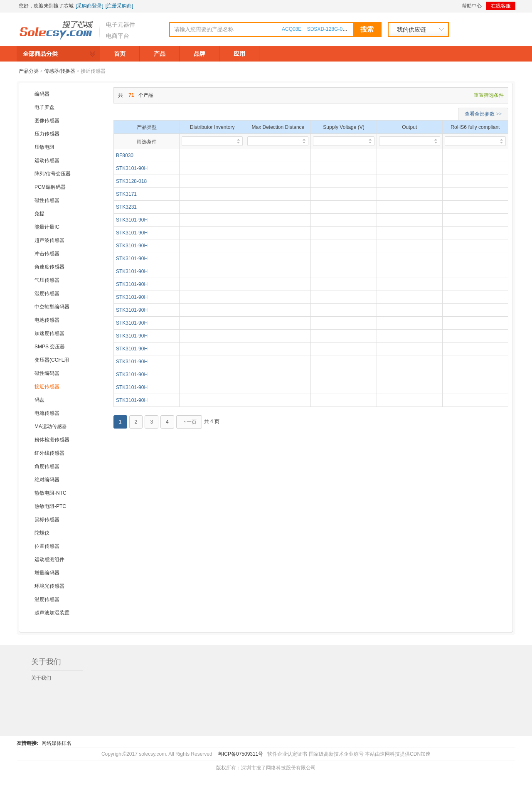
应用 (239, 54)
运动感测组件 (49, 559)
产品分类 (29, 71)
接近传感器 (47, 387)
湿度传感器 (47, 293)
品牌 (199, 54)
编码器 (42, 94)
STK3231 (126, 207)
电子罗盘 (44, 107)
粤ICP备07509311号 (240, 754)
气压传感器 (47, 280)
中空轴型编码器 (52, 307)
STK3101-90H (132, 168)
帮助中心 (472, 6)
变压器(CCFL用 (52, 360)
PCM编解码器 (50, 187)
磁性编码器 (47, 373)
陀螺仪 (42, 533)
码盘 (39, 400)
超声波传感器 (49, 240)
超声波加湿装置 (52, 613)
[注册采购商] (119, 6)
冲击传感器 (47, 254)
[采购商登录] (90, 6)
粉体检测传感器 (52, 440)
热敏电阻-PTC (50, 506)
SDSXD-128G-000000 (332, 29)
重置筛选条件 (489, 95)
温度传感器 (47, 599)
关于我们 (41, 678)
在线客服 (501, 6)
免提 (39, 214)
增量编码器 (47, 573)
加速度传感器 (49, 333)
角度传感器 (47, 466)
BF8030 (125, 155)
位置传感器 (47, 546)
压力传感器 (47, 134)
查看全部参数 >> (483, 114)
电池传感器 (47, 320)
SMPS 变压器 (50, 347)
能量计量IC (47, 227)
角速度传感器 (49, 267)
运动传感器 (47, 160)
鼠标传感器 (47, 520)
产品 (160, 54)
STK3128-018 (131, 181)
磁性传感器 (47, 200)
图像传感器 (47, 121)
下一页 (189, 422)
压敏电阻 (44, 147)
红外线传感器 (49, 453)
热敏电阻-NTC (50, 493)
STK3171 (126, 194)
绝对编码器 (47, 480)
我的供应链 (411, 30)
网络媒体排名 (57, 743)
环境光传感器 (49, 586)
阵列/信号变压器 (53, 174)
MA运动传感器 (51, 426)
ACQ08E (292, 29)
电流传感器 (47, 413)
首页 (120, 54)
